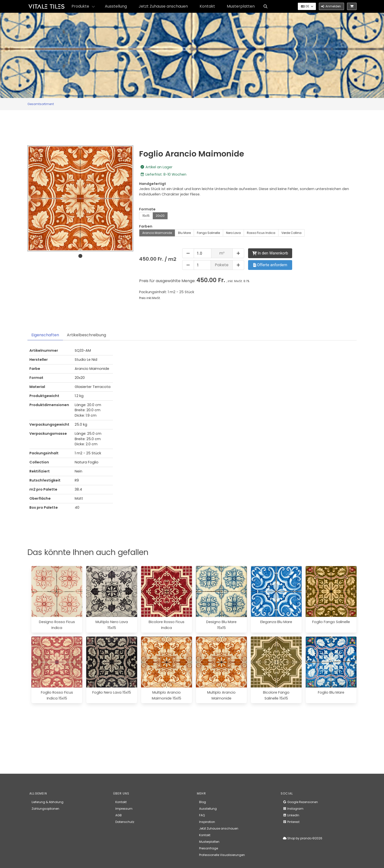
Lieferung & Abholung (48, 802)
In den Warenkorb (270, 253)
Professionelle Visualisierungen (222, 855)
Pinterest (291, 822)
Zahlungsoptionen (45, 809)
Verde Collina (291, 233)
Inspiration (207, 822)
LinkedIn (291, 815)
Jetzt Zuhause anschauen (163, 6)
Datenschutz (125, 822)
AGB (119, 815)
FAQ (202, 815)
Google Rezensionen (300, 802)
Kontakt (207, 6)
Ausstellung (116, 6)
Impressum (124, 809)
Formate (147, 209)
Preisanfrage (209, 848)
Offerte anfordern (270, 265)
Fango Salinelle (208, 233)
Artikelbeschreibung (86, 335)
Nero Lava (233, 233)
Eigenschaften (45, 335)
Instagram (293, 809)
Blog (203, 802)
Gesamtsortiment (41, 104)
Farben (146, 226)
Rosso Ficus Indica (261, 233)
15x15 (146, 216)
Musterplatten (241, 6)
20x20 (160, 216)
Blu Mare (184, 233)
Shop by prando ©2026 (303, 838)
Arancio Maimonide (157, 233)
